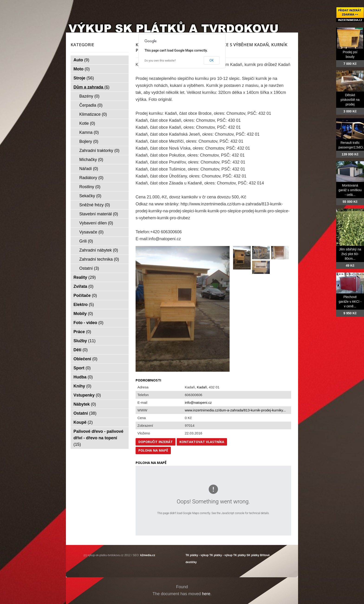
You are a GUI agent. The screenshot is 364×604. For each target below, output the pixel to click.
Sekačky (90, 196)
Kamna (89, 132)
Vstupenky (87, 395)
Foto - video (89, 323)
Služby (85, 341)
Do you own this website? (160, 61)
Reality (85, 277)
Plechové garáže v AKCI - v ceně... (350, 302)
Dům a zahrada (92, 87)
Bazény (89, 96)
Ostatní (89, 268)
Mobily (83, 314)
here (206, 594)
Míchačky (91, 160)
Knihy (83, 386)
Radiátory (91, 178)
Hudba (83, 377)
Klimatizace (93, 114)
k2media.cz (148, 555)
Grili (86, 241)
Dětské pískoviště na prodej (350, 100)
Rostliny (90, 187)
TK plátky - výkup (197, 555)
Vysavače (91, 232)
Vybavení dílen (96, 223)
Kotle (87, 123)
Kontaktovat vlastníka (202, 442)
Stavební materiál (99, 214)
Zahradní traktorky (99, 151)
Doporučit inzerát (156, 442)
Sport (82, 368)
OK (211, 60)
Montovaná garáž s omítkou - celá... (350, 190)
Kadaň (202, 387)
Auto (81, 60)
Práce (82, 332)
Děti (81, 350)
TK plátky (240, 555)
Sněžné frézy (95, 205)
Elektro (84, 305)
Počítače (85, 295)
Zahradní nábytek (99, 250)
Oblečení (86, 359)
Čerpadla (91, 105)
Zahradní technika (99, 259)
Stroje (84, 78)
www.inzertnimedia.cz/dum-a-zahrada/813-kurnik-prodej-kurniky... (235, 410)
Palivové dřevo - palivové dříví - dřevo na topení (99, 438)
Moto (82, 69)
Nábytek (85, 404)
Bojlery (89, 141)
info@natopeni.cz (198, 402)
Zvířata (84, 286)
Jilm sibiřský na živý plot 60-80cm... (350, 254)
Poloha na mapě (153, 450)
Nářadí (89, 169)
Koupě (83, 422)
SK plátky (253, 555)
